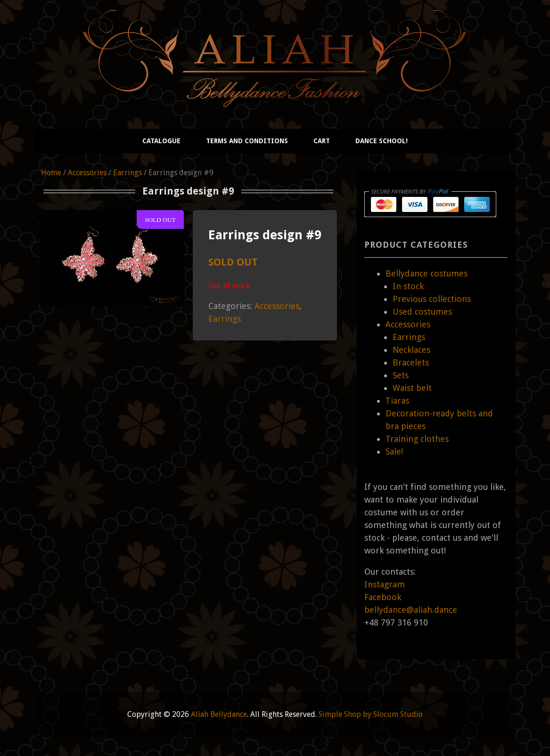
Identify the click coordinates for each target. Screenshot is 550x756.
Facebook (383, 597)
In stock (408, 286)
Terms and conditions (247, 141)
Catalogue (161, 141)
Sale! (394, 451)
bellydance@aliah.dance (411, 610)
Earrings (127, 173)
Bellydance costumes (427, 273)
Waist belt (412, 388)
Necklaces (411, 350)
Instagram (385, 584)
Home (51, 173)
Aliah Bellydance (219, 714)
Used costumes (422, 312)
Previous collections (432, 299)
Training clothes (417, 439)
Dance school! (382, 141)
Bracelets (411, 362)
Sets (401, 375)
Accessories (87, 173)
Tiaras (397, 401)
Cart (322, 141)
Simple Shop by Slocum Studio (371, 714)
